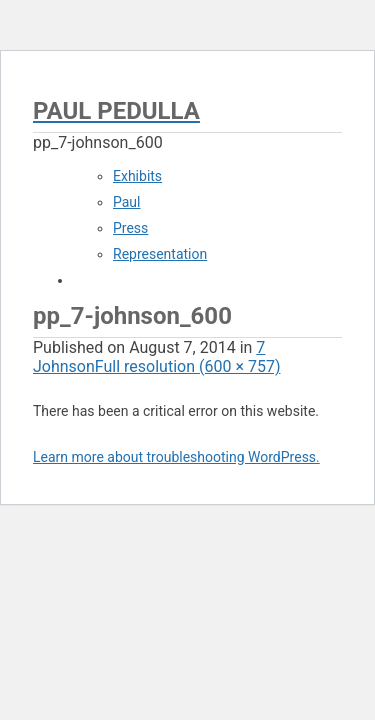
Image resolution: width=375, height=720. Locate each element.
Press (130, 228)
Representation (160, 254)
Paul (127, 202)
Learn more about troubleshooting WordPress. (176, 457)
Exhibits (137, 176)
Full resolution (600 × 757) (188, 366)
